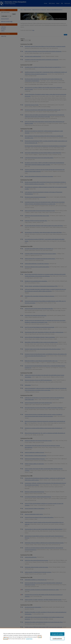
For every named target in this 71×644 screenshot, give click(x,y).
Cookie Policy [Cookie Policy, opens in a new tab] (29, 639)
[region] (35, 636)
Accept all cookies (57, 634)
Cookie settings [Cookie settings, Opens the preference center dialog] (57, 638)
